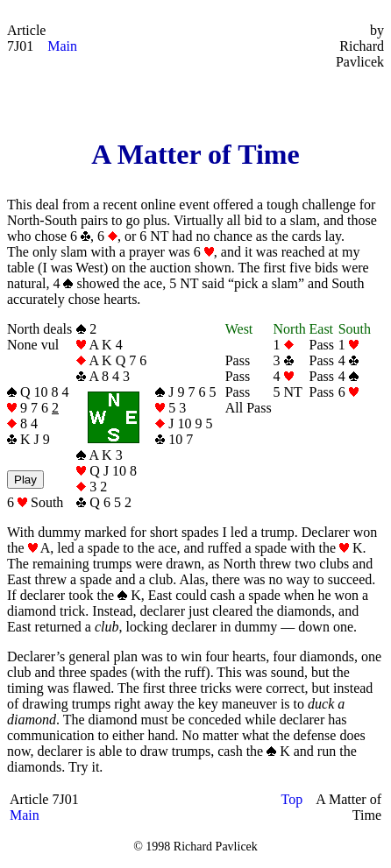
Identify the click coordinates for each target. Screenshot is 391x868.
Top (292, 799)
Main (62, 46)
